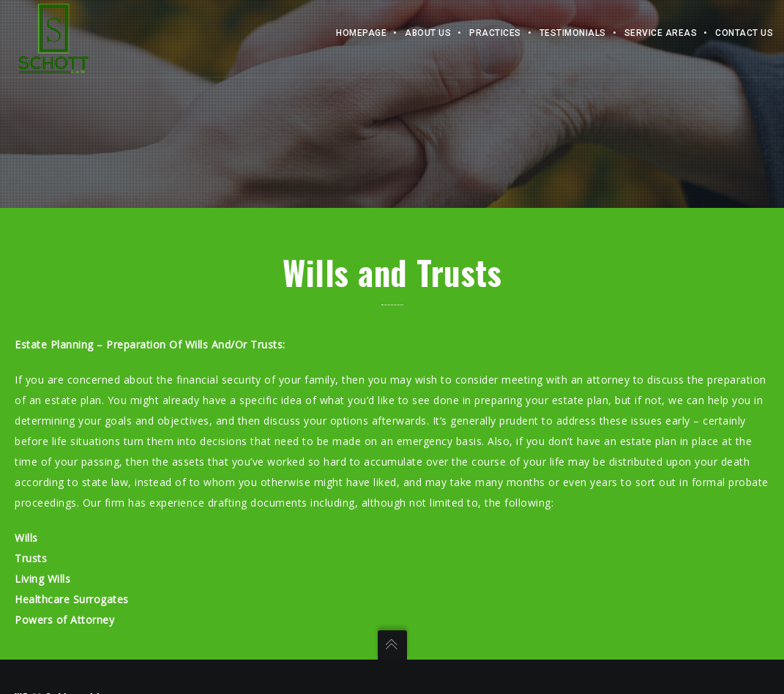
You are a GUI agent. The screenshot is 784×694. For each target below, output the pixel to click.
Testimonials (573, 33)
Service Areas (661, 33)
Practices (495, 33)
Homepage (361, 33)
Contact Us (744, 33)
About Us (428, 33)
